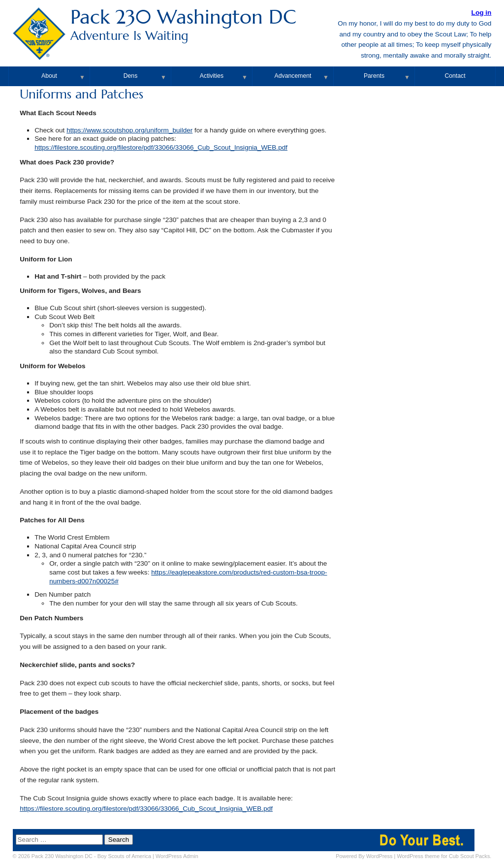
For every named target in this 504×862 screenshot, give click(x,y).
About (49, 76)
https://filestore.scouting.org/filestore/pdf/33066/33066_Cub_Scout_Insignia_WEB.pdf (161, 147)
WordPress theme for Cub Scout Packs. (444, 856)
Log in (482, 13)
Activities (212, 76)
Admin (177, 856)
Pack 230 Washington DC (252, 24)
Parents (374, 76)
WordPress (379, 856)
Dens (131, 76)
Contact (455, 76)
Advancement (293, 76)
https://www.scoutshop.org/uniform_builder (129, 130)
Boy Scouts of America (124, 856)
